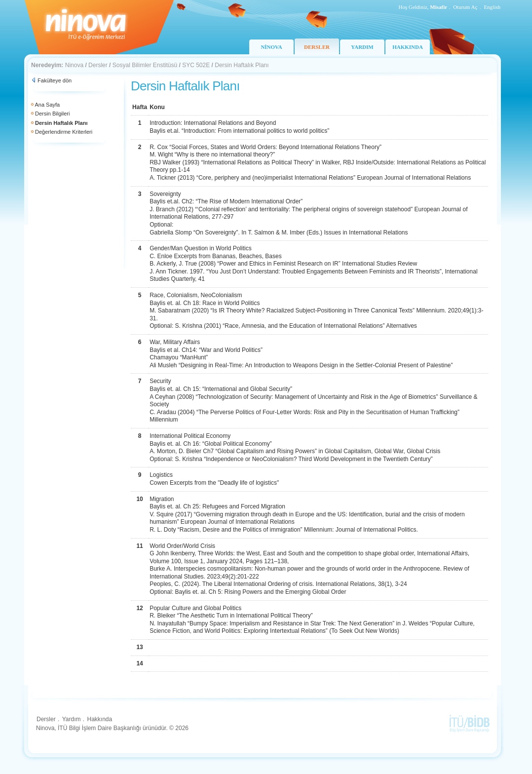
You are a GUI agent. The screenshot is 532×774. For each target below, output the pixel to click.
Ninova (74, 65)
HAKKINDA (408, 47)
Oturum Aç (465, 7)
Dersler (98, 65)
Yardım (72, 719)
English (492, 7)
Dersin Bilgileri (52, 114)
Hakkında (99, 719)
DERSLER (317, 47)
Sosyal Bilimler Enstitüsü (145, 65)
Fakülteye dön (55, 80)
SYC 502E (196, 65)
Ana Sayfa (47, 105)
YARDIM (362, 47)
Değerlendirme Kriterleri (64, 132)
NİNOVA (271, 47)
